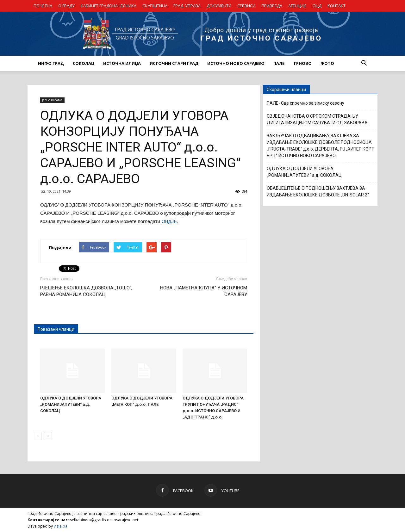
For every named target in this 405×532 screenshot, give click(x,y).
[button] (364, 63)
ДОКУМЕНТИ (219, 6)
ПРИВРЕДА (272, 6)
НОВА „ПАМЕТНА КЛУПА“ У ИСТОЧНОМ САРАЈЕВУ (204, 291)
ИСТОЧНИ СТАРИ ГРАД (174, 63)
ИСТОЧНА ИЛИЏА (122, 63)
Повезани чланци (56, 329)
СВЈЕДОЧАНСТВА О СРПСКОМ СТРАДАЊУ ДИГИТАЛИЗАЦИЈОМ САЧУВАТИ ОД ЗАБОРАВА (317, 119)
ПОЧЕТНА (43, 6)
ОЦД (317, 6)
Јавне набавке (52, 100)
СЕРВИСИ (246, 6)
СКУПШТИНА (155, 6)
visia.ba (61, 526)
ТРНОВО (302, 63)
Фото (327, 63)
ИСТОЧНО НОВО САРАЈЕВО (236, 63)
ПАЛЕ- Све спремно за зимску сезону (305, 103)
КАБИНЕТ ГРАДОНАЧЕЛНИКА (109, 6)
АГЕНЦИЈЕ (297, 6)
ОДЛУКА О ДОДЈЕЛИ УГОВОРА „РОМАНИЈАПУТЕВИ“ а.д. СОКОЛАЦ (71, 404)
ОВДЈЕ (169, 221)
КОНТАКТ (336, 6)
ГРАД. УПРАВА (187, 6)
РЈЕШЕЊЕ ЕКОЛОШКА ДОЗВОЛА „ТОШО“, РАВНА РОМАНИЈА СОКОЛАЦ (86, 291)
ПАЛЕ (279, 63)
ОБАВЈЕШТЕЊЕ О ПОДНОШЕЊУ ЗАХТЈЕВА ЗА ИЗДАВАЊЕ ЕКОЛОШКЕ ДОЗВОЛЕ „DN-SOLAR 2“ (318, 192)
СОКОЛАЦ (84, 63)
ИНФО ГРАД (51, 63)
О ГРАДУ (66, 6)
